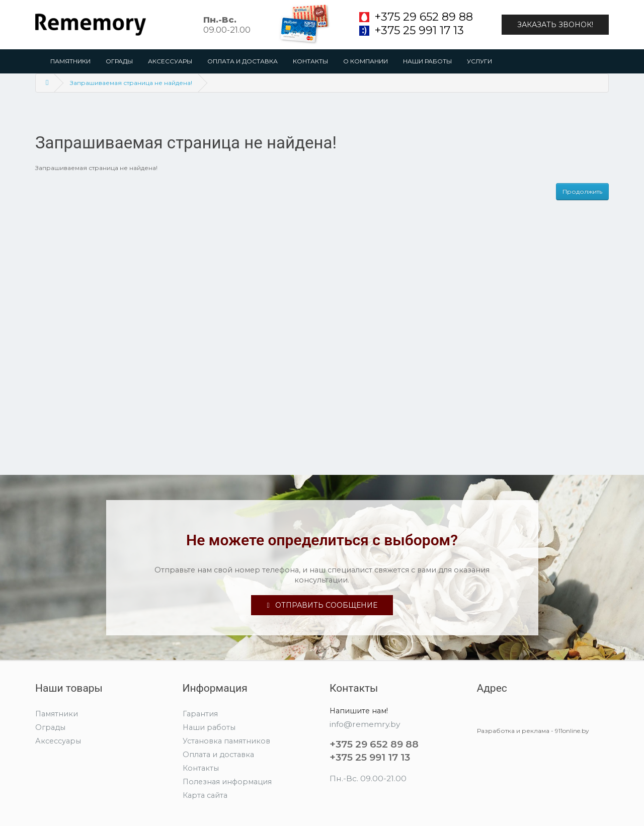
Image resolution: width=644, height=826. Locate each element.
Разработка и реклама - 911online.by (533, 731)
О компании (366, 61)
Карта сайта (205, 795)
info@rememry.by (365, 724)
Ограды (119, 61)
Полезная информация (227, 782)
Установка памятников (226, 741)
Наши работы (427, 61)
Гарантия (200, 714)
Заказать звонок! (555, 25)
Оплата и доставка (243, 61)
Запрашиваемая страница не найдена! (131, 83)
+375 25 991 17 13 (419, 31)
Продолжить (582, 191)
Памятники (70, 61)
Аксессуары (170, 61)
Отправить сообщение (322, 605)
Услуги (479, 61)
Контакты (310, 61)
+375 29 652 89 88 (424, 17)
